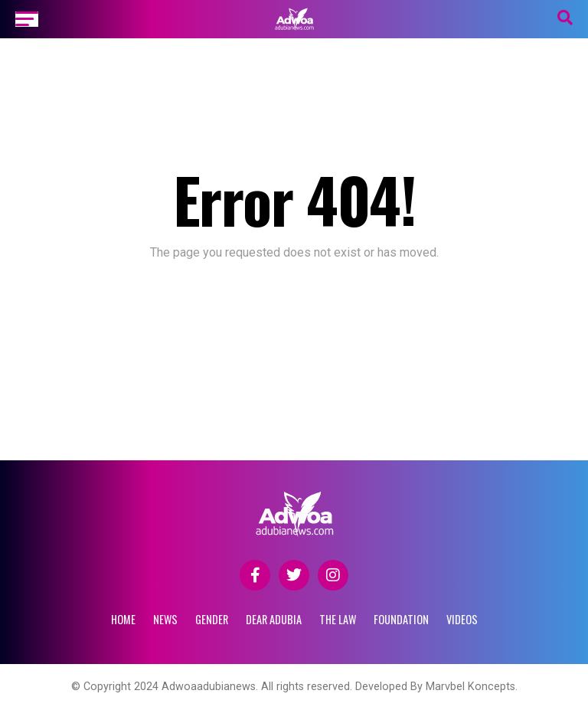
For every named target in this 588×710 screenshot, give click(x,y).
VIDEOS (462, 619)
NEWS (165, 619)
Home (123, 619)
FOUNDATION (401, 619)
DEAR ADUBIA (274, 619)
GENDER (212, 619)
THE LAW (338, 619)
